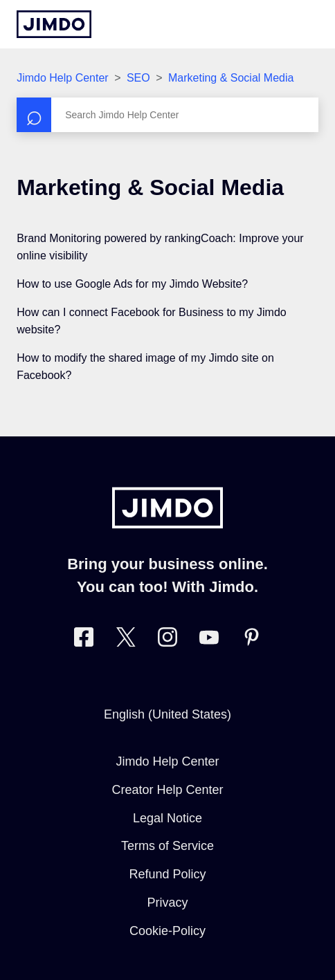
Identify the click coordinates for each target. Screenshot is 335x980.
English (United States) (167, 714)
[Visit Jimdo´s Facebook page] (84, 640)
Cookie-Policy (167, 931)
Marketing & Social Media (231, 78)
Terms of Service (167, 846)
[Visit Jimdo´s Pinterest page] (251, 640)
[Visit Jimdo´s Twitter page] (126, 640)
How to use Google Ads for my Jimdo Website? (132, 284)
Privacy (167, 903)
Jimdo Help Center (63, 78)
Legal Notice (167, 818)
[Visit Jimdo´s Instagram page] (167, 640)
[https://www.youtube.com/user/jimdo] (209, 640)
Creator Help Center (167, 790)
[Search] (167, 115)
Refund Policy (167, 874)
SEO (138, 78)
